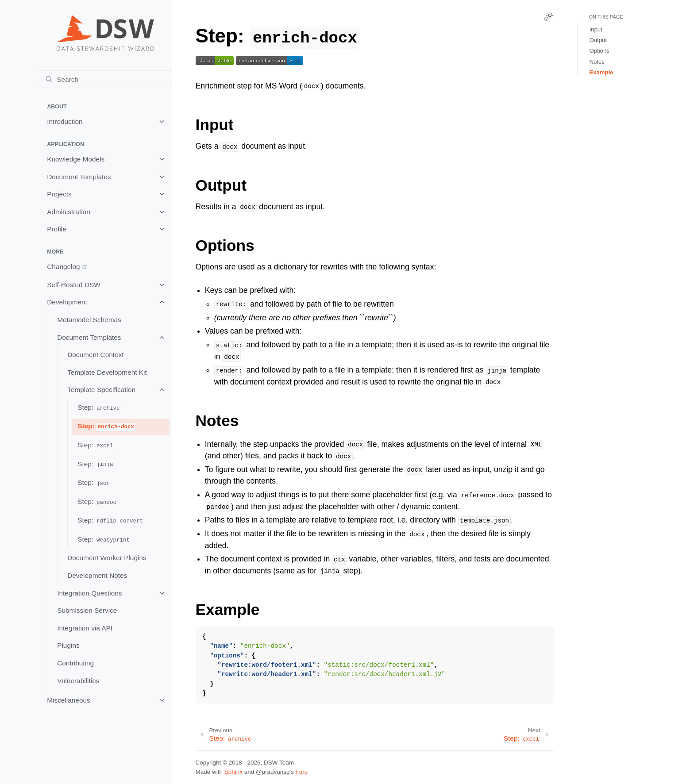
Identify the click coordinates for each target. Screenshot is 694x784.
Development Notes (97, 575)
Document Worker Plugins (107, 558)
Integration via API (85, 628)
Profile (57, 229)
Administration (69, 212)
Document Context (95, 355)
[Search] (106, 79)
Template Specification (101, 390)
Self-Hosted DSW (74, 285)
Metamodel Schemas (89, 320)
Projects (59, 194)
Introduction (65, 121)
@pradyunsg (273, 772)
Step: (99, 408)
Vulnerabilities (78, 681)
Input (596, 29)
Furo (302, 772)
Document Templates (79, 177)
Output (598, 40)
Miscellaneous (69, 700)
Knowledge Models (76, 159)
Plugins (68, 645)
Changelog (63, 267)
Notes (597, 62)
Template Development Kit (107, 372)
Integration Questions (89, 593)
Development (67, 302)
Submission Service (87, 610)
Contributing (75, 663)
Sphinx (233, 772)
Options (599, 51)
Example (601, 72)
